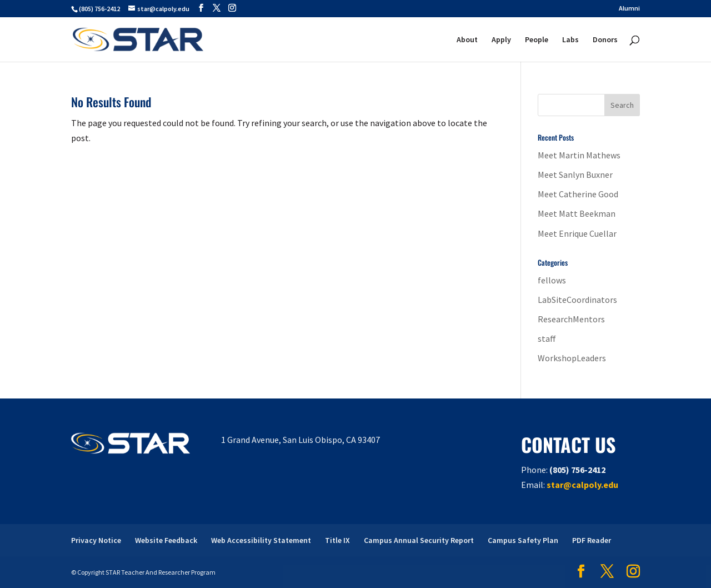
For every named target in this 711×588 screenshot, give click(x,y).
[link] (138, 38)
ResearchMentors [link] (571, 319)
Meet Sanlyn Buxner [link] (575, 175)
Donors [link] (605, 40)
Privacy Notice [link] (96, 540)
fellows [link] (552, 280)
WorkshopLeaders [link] (572, 358)
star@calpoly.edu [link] (582, 485)
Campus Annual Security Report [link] (419, 540)
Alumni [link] (629, 9)
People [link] (537, 40)
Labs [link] (570, 40)
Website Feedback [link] (166, 540)
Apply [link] (501, 40)
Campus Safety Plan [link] (523, 540)
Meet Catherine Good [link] (578, 194)
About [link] (467, 40)
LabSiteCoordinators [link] (577, 300)
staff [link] (547, 338)
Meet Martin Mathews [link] (579, 155)
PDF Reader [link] (592, 540)
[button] (201, 8)
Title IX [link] (337, 540)
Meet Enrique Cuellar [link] (577, 233)
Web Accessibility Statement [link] (261, 540)
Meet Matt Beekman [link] (577, 213)
